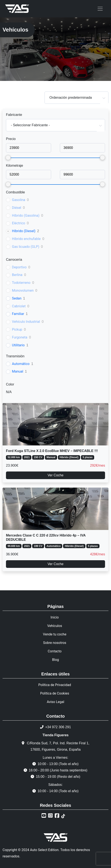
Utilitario (18, 345)
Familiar (18, 314)
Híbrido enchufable (26, 239)
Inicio (55, 617)
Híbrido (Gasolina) (26, 216)
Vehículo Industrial (26, 322)
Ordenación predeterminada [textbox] (71, 98)
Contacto (55, 651)
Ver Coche (55, 475)
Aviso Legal (56, 702)
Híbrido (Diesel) (24, 231)
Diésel (17, 208)
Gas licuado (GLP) (26, 247)
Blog (56, 660)
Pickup (17, 329)
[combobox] (76, 98)
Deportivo (19, 267)
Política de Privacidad (55, 685)
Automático (21, 364)
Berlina (17, 275)
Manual (18, 371)
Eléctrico (19, 223)
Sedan (17, 298)
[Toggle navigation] (100, 9)
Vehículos (55, 626)
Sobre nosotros (55, 643)
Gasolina (19, 200)
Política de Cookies (55, 693)
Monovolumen (23, 290)
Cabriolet (19, 306)
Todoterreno (21, 283)
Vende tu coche (55, 634)
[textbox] (55, 125)
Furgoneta (20, 337)
